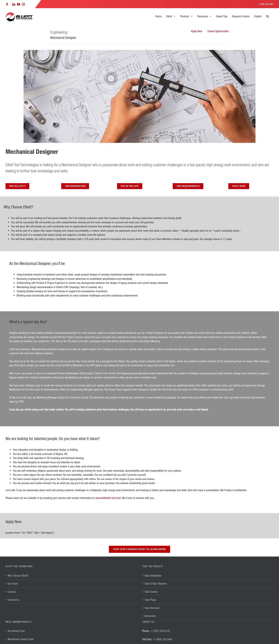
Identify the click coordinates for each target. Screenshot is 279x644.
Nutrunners (150, 616)
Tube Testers (151, 592)
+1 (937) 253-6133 (160, 631)
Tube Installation (153, 575)
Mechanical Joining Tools (21, 639)
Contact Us (13, 600)
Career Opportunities (218, 31)
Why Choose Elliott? (18, 575)
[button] (267, 16)
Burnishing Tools (16, 631)
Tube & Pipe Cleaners (156, 583)
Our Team (13, 583)
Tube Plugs (150, 600)
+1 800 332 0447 (266, 4)
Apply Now (197, 31)
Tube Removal (152, 608)
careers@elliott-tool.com (108, 498)
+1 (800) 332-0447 (163, 639)
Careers (12, 592)
